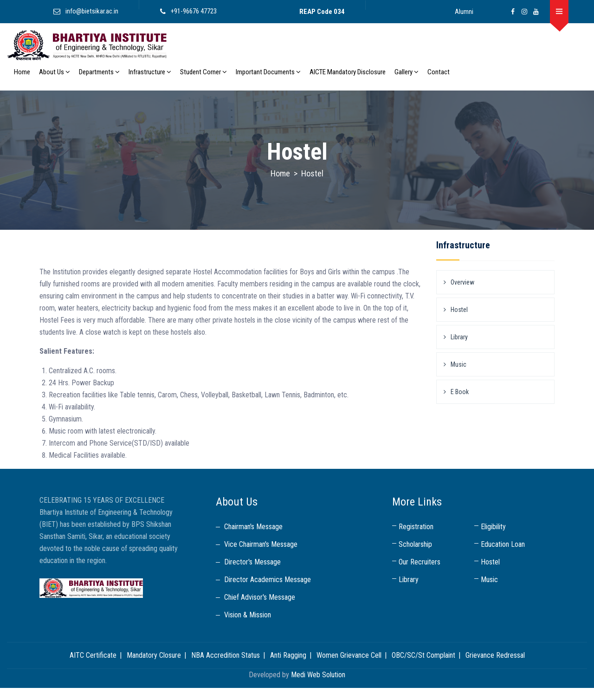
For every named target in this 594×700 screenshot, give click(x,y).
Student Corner (203, 72)
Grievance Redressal (495, 655)
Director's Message (252, 562)
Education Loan (503, 544)
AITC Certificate (93, 655)
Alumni (464, 12)
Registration (416, 527)
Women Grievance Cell (349, 655)
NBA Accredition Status (226, 655)
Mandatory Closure (154, 655)
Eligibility (493, 527)
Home (22, 72)
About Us (55, 72)
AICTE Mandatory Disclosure (348, 72)
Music (458, 364)
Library (459, 337)
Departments (99, 72)
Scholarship (415, 544)
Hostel (459, 310)
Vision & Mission (248, 615)
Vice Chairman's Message (261, 544)
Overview (462, 282)
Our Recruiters (420, 562)
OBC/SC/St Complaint (423, 655)
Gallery (407, 72)
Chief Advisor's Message (260, 597)
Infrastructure (150, 72)
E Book (460, 392)
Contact (439, 72)
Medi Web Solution (318, 675)
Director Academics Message (268, 580)
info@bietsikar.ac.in (92, 11)
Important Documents (268, 72)
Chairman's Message (253, 527)
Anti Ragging (288, 655)
